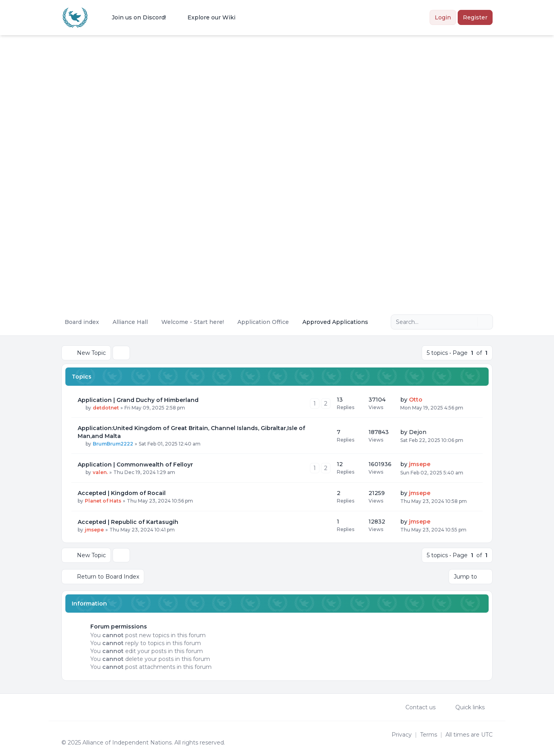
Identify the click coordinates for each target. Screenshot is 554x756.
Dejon (418, 432)
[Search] (470, 322)
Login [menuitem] (443, 17)
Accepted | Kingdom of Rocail (122, 493)
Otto (416, 400)
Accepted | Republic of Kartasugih (128, 522)
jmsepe (420, 464)
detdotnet (106, 408)
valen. (100, 472)
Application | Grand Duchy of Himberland (138, 400)
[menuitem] (134, 17)
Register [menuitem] (475, 17)
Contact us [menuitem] (415, 707)
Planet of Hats (103, 501)
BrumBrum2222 (113, 444)
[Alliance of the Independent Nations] (75, 18)
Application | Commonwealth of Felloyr (135, 465)
